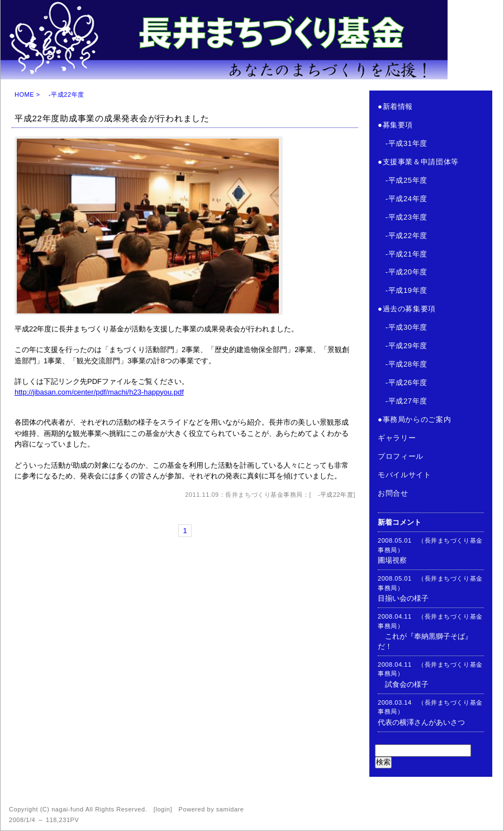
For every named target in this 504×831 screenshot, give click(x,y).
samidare (230, 809)
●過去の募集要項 (407, 309)
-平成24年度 (403, 199)
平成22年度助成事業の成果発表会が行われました (112, 118)
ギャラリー (397, 438)
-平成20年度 (403, 272)
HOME (24, 94)
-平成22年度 (332, 495)
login (163, 809)
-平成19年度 (403, 290)
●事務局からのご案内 (414, 419)
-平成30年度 (403, 327)
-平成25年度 (403, 180)
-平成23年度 (403, 217)
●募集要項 (395, 125)
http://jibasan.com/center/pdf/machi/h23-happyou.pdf (99, 392)
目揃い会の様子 (403, 598)
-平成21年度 (403, 254)
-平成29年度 (403, 346)
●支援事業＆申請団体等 (418, 162)
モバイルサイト (405, 475)
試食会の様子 (403, 684)
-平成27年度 (403, 401)
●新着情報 (395, 106)
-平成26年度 (403, 383)
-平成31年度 (403, 143)
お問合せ (393, 493)
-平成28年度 (403, 364)
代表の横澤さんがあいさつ (421, 722)
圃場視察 (392, 560)
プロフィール (401, 456)
